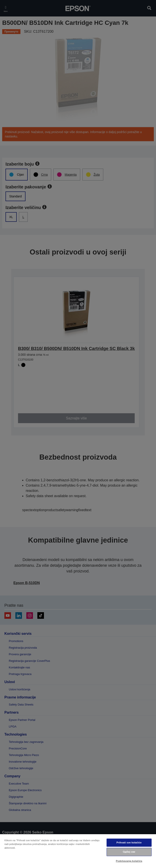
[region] (78, 851)
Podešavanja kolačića (129, 861)
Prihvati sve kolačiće (129, 843)
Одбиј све (129, 852)
